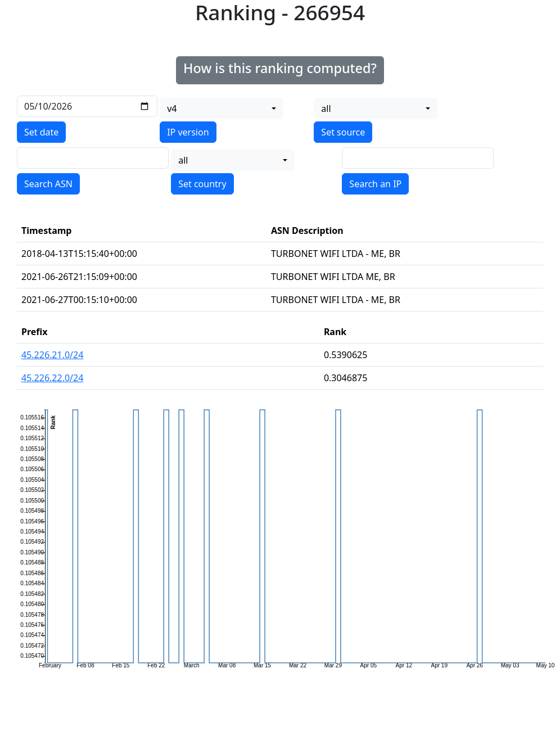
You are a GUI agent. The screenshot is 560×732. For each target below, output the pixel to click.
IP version (188, 132)
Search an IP (375, 184)
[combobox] (222, 109)
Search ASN (48, 184)
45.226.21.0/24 (52, 355)
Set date (41, 132)
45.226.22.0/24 (52, 378)
